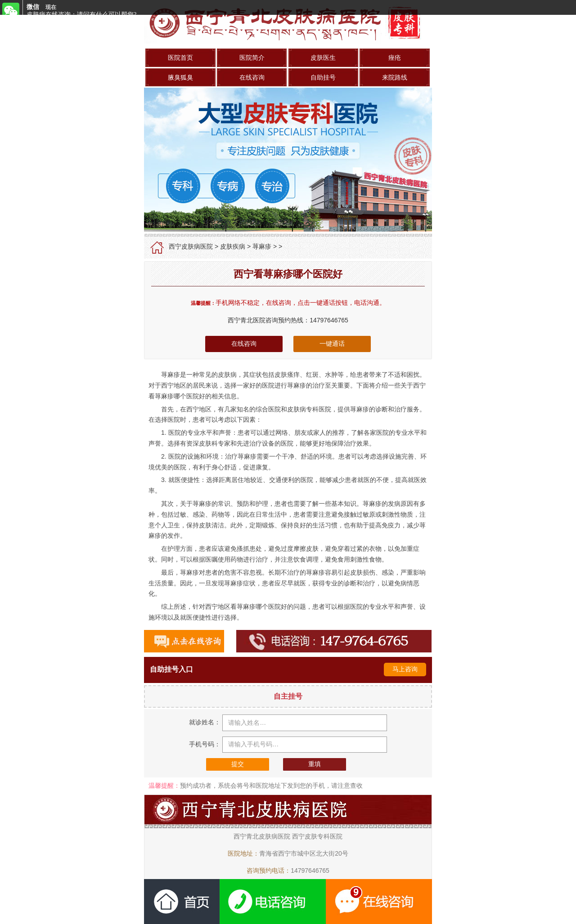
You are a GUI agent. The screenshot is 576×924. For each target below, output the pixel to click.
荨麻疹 (262, 246)
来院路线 (395, 77)
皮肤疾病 (233, 246)
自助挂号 (323, 77)
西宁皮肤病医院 (191, 246)
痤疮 (395, 58)
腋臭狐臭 (180, 77)
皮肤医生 (323, 58)
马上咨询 (405, 669)
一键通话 (332, 344)
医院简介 (252, 58)
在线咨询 (252, 77)
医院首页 (180, 58)
